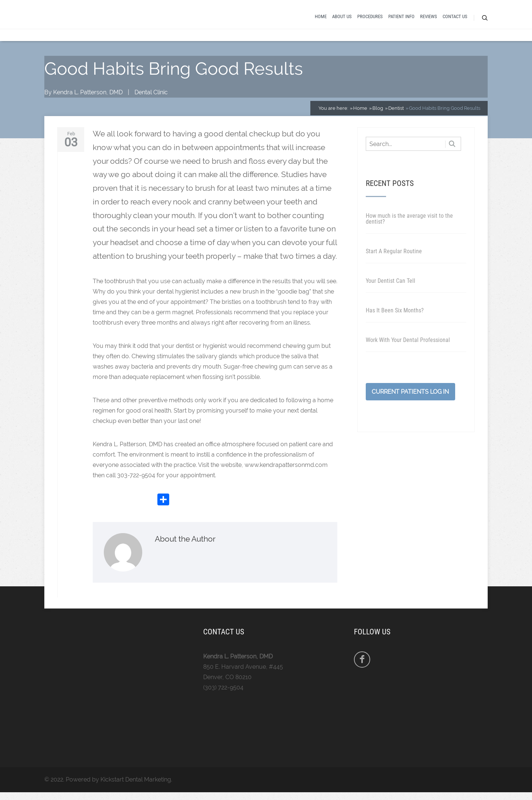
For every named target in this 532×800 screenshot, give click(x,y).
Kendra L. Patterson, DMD (88, 97)
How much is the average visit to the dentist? (409, 223)
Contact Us (455, 19)
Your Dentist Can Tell (391, 286)
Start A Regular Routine (394, 256)
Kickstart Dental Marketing (136, 784)
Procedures (370, 19)
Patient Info (401, 19)
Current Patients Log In (410, 396)
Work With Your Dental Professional (408, 345)
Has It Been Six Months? (395, 315)
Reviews (429, 19)
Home (321, 19)
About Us (342, 19)
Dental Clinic (151, 97)
